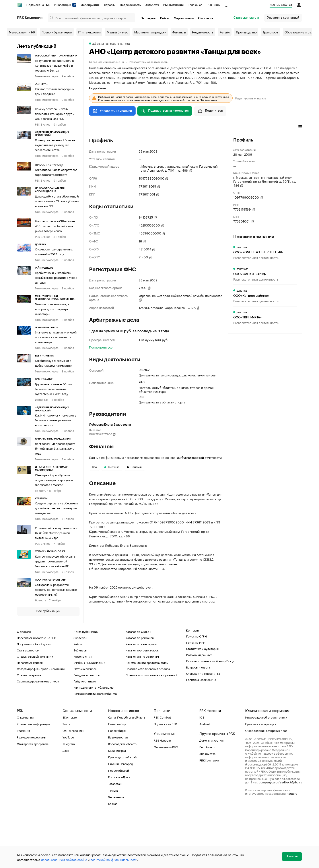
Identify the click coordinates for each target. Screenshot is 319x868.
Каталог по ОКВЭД (138, 684)
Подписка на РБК (38, 5)
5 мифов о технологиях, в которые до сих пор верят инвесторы (52, 309)
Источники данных (199, 707)
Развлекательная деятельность (148, 61)
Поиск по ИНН (196, 695)
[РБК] (20, 5)
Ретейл (225, 32)
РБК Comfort (162, 770)
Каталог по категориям (141, 696)
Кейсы (165, 18)
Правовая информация (261, 776)
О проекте (206, 18)
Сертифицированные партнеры (38, 734)
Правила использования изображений (151, 727)
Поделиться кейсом (30, 715)
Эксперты (148, 18)
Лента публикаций (37, 46)
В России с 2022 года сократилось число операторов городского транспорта (56, 169)
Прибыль (135, 467)
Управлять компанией (283, 18)
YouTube (68, 790)
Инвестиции (65, 5)
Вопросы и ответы (198, 720)
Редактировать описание (251, 98)
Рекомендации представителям (147, 715)
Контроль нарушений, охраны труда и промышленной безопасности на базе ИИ (55, 561)
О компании (25, 770)
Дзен (66, 803)
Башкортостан (118, 790)
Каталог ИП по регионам (142, 709)
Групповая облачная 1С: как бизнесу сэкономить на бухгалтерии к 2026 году (54, 389)
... (227, 4)
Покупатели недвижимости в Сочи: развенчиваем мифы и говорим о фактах (54, 65)
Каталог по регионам (140, 690)
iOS (202, 770)
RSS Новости (162, 793)
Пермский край (118, 823)
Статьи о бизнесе (85, 721)
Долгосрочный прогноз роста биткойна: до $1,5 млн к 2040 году (55, 448)
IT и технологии (89, 32)
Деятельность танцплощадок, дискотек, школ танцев (177, 375)
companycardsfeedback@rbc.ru (280, 835)
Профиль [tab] (96, 127)
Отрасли (110, 5)
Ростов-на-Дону (119, 829)
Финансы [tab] (114, 127)
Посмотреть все (101, 347)
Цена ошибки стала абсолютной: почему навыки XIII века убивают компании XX (57, 201)
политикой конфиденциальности (114, 859)
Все (94, 467)
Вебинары (80, 703)
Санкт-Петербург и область (126, 770)
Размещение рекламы (31, 790)
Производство (246, 32)
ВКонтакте (69, 770)
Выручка (112, 467)
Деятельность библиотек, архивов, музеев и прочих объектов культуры (176, 389)
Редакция (23, 783)
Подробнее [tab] (97, 88)
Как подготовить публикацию (93, 740)
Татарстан (115, 836)
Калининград (117, 803)
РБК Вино (213, 5)
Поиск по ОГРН (196, 689)
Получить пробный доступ (35, 696)
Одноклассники (73, 783)
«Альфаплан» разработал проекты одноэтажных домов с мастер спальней (56, 589)
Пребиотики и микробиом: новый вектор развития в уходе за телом (56, 277)
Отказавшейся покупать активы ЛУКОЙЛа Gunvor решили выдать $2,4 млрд (56, 533)
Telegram (69, 796)
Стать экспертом (246, 18)
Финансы (179, 32)
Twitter (67, 776)
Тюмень (113, 843)
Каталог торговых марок (142, 703)
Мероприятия (90, 5)
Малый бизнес (117, 32)
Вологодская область (122, 796)
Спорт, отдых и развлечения (107, 61)
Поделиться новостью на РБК (36, 690)
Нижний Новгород (121, 816)
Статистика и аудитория (202, 701)
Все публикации (48, 611)
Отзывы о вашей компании (35, 709)
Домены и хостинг (212, 793)
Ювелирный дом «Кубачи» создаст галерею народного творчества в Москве (54, 480)
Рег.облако (207, 799)
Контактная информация (34, 776)
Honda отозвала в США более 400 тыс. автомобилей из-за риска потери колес (55, 226)
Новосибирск (117, 783)
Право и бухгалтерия (57, 32)
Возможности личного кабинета (95, 746)
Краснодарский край (122, 810)
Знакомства (207, 806)
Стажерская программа (33, 796)
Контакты (193, 683)
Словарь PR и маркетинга (203, 726)
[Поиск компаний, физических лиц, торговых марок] (92, 18)
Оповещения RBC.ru (168, 799)
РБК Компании (173, 5)
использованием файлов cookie (64, 859)
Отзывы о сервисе (29, 727)
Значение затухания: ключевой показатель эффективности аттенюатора (56, 337)
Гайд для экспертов (87, 727)
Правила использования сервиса (148, 721)
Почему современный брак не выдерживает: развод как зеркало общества (55, 145)
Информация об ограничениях (266, 770)
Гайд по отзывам (85, 734)
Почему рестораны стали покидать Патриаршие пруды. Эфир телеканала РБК (55, 113)
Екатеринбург (118, 776)
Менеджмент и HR (22, 32)
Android (205, 776)
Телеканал (195, 5)
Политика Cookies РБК (201, 732)
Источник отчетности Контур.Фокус (210, 713)
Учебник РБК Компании (89, 715)
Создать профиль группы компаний (41, 721)
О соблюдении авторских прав (266, 783)
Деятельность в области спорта (162, 402)
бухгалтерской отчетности (201, 458)
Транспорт (270, 32)
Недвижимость (130, 5)
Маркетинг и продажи (150, 32)
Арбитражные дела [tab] (140, 127)
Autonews (152, 5)
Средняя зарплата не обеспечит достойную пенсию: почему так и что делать (56, 508)
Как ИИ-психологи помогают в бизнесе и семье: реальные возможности (56, 420)
